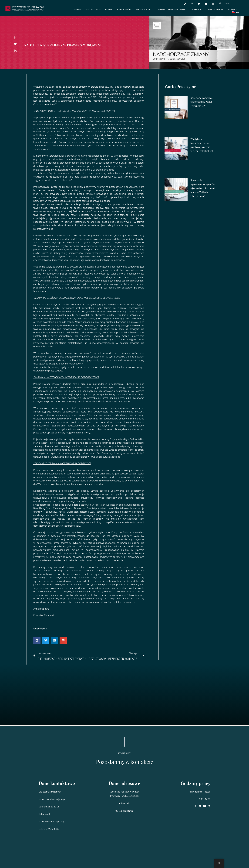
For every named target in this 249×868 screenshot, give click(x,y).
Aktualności (124, 9)
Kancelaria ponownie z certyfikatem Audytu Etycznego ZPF (202, 102)
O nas (78, 9)
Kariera (196, 9)
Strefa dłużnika (214, 9)
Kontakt (232, 9)
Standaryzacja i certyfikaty (172, 9)
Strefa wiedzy (144, 9)
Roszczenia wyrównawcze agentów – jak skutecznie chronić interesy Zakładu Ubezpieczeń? (203, 188)
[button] (37, 640)
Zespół (109, 9)
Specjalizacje (93, 9)
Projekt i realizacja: (45, 857)
